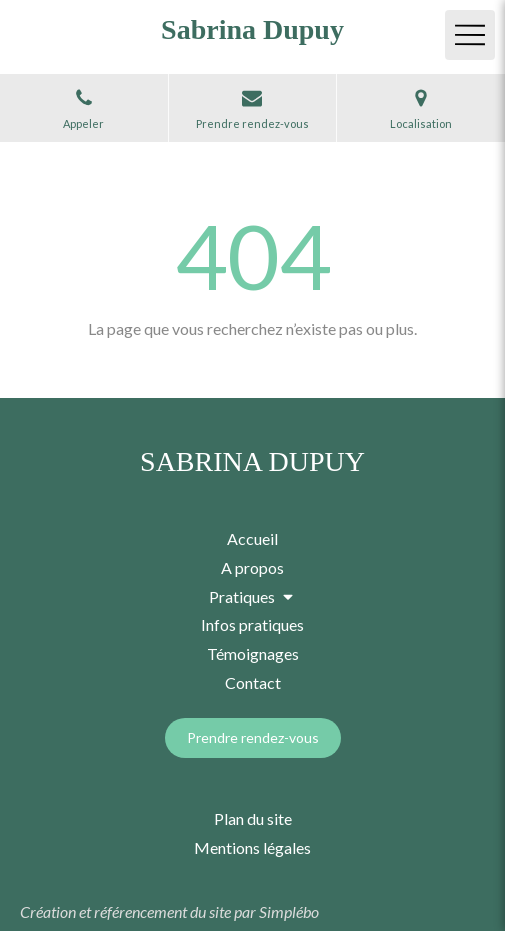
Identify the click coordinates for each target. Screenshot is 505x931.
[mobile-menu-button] (470, 35)
